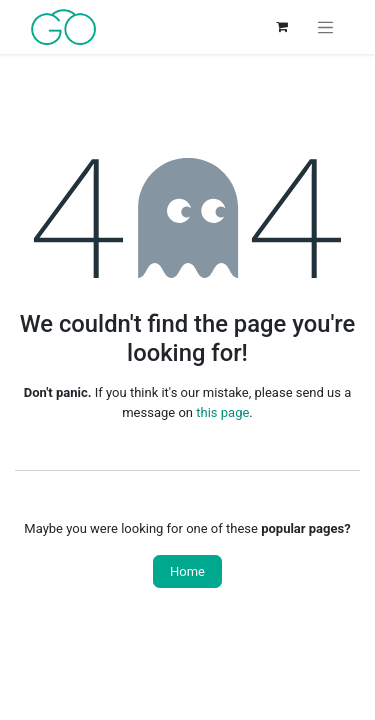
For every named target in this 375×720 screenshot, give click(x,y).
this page (222, 412)
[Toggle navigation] (326, 27)
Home (187, 571)
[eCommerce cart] (282, 27)
